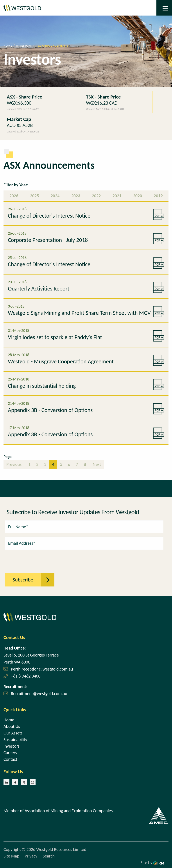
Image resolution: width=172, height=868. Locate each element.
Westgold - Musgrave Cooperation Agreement (61, 361)
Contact (10, 759)
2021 (117, 196)
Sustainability (15, 739)
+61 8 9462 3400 (26, 676)
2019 (158, 196)
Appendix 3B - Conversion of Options (50, 410)
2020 (138, 196)
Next (96, 464)
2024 (55, 196)
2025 (35, 196)
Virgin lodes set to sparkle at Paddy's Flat (55, 337)
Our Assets (13, 733)
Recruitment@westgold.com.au (39, 694)
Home (9, 720)
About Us (12, 726)
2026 (14, 196)
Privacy (31, 856)
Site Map (11, 856)
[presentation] (29, 559)
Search (49, 856)
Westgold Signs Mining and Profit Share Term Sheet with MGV (79, 313)
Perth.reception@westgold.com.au (42, 669)
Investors (12, 746)
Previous (14, 464)
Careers (10, 753)
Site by (152, 863)
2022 (96, 196)
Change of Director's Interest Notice (49, 216)
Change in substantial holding (42, 386)
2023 (76, 196)
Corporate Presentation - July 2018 (48, 240)
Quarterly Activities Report (39, 289)
